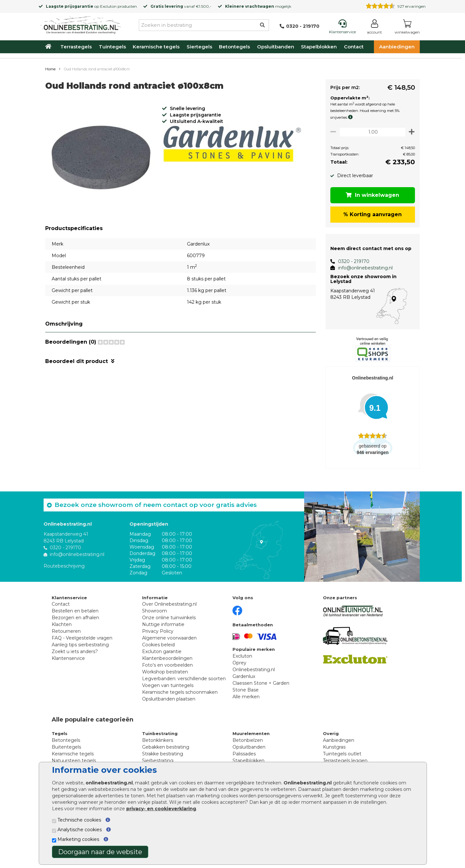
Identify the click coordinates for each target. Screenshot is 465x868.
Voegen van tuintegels (168, 685)
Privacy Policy (158, 631)
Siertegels (199, 47)
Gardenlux (244, 676)
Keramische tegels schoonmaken (180, 692)
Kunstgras (334, 747)
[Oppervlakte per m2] (371, 132)
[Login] (374, 28)
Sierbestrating (158, 761)
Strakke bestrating (163, 754)
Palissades (244, 754)
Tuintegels (112, 47)
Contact (354, 47)
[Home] (81, 24)
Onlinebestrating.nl (254, 670)
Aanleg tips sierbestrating (80, 645)
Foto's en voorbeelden (167, 665)
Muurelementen (251, 733)
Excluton (108, 6)
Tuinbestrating (160, 733)
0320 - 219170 (351, 261)
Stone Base (246, 690)
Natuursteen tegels (74, 761)
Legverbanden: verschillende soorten (184, 679)
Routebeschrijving (64, 566)
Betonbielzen (248, 740)
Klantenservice (68, 658)
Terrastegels (76, 47)
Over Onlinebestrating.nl (169, 604)
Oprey (239, 663)
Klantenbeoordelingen (167, 658)
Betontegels (234, 47)
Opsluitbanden (276, 47)
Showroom (155, 611)
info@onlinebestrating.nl (363, 268)
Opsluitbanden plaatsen (169, 699)
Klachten (62, 624)
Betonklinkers (158, 740)
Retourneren (66, 631)
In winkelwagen (372, 195)
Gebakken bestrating (166, 747)
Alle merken (246, 697)
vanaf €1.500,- (181, 6)
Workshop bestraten (165, 672)
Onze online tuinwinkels (169, 618)
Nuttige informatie (163, 624)
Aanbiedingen (397, 47)
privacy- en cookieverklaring (161, 809)
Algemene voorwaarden (169, 638)
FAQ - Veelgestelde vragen (82, 638)
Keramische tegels (156, 47)
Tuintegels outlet (342, 754)
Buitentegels (66, 747)
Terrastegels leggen (345, 761)
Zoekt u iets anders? (75, 651)
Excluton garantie (162, 651)
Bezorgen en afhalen (75, 618)
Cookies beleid (158, 645)
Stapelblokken (319, 47)
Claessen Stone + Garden (261, 683)
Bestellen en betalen (75, 611)
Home (50, 69)
